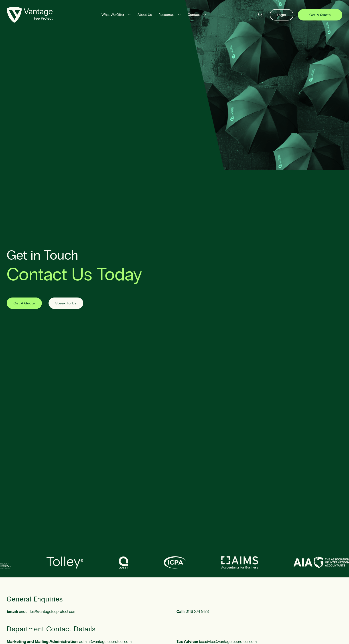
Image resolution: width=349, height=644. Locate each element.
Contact (194, 15)
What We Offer (113, 15)
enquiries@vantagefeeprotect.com (48, 612)
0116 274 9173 (197, 612)
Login (282, 15)
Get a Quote (320, 15)
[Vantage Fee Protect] (30, 15)
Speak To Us (66, 303)
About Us (145, 15)
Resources (166, 15)
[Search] (260, 15)
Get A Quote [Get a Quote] (24, 303)
